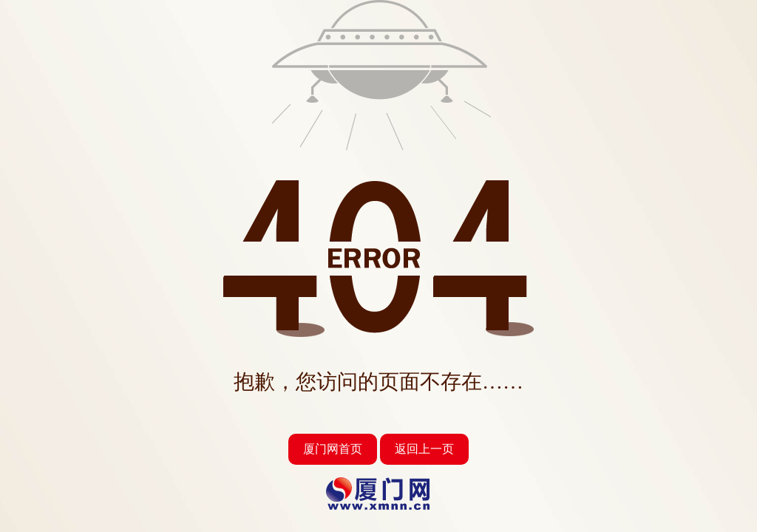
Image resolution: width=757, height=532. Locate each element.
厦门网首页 (333, 449)
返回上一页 (424, 449)
